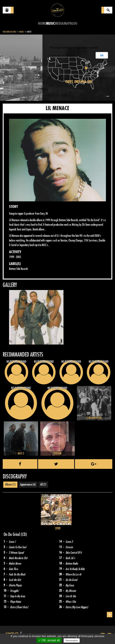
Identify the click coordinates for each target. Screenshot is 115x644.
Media (59, 24)
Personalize (72, 640)
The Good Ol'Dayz (10, 32)
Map (67, 24)
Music (50, 24)
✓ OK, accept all (49, 640)
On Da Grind (12, 534)
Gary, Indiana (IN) (79, 82)
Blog (74, 24)
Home (42, 24)
